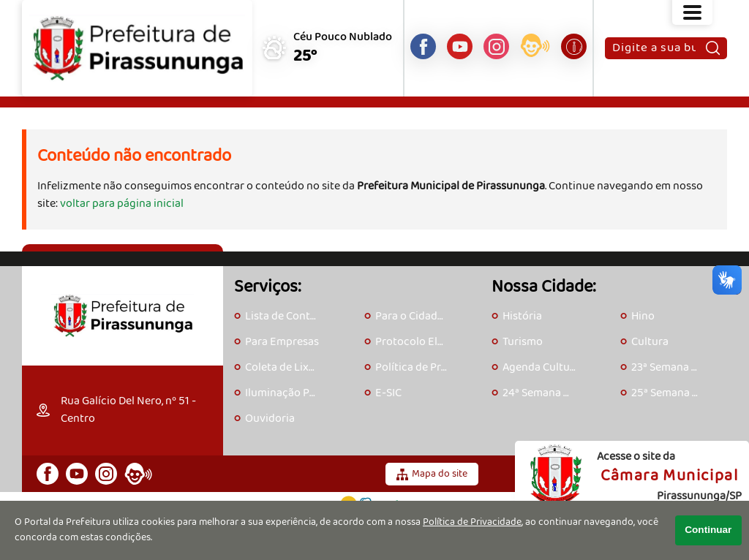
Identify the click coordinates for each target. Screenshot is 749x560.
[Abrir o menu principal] (692, 12)
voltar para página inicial (122, 204)
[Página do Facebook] (423, 46)
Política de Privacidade (472, 522)
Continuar (708, 530)
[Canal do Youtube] (460, 46)
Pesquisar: (612, 37)
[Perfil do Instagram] (496, 46)
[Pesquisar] (713, 48)
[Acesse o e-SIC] (574, 46)
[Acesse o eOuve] (535, 48)
